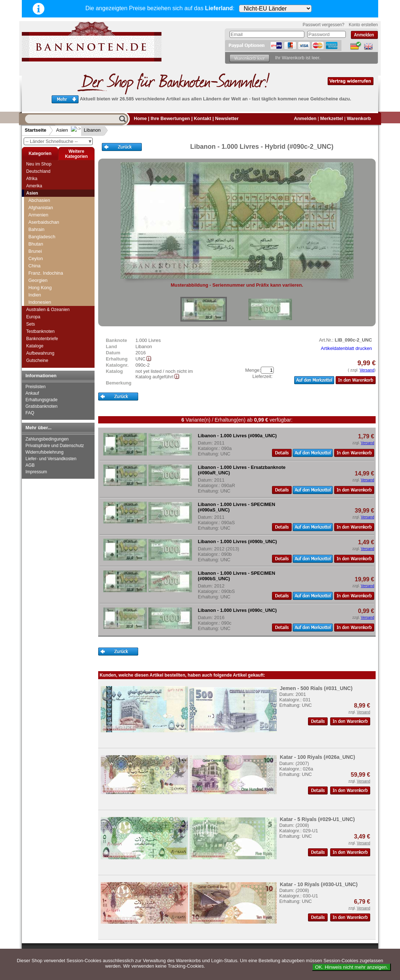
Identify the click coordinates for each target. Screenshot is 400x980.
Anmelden (305, 118)
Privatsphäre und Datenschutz (55, 446)
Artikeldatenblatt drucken (346, 348)
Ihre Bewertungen (170, 118)
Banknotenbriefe (42, 339)
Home (140, 118)
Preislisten (35, 387)
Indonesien (40, 302)
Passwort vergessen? (323, 25)
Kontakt (203, 118)
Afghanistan (41, 208)
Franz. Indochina (46, 273)
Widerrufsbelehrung (45, 452)
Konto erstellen (363, 25)
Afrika (32, 179)
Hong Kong (40, 288)
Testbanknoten (40, 331)
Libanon (87, 130)
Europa (33, 317)
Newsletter (227, 118)
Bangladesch (42, 237)
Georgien (38, 280)
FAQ (30, 413)
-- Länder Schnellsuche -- (59, 141)
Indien (35, 295)
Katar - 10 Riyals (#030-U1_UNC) (319, 884)
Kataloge (35, 346)
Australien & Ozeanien (48, 310)
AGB (30, 465)
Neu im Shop (39, 164)
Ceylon (36, 258)
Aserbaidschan (44, 222)
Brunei (35, 251)
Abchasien (39, 200)
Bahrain (36, 229)
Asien (62, 130)
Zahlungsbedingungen (47, 439)
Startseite (35, 130)
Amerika (34, 186)
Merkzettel (332, 118)
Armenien (38, 215)
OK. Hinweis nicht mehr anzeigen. (351, 967)
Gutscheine (37, 360)
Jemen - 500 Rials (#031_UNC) (316, 688)
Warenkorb (359, 118)
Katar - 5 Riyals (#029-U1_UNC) (317, 819)
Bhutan (36, 244)
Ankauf (32, 393)
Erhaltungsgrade (41, 400)
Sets (31, 324)
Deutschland (38, 171)
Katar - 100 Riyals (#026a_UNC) (317, 757)
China (34, 266)
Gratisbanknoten (41, 406)
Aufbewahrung (40, 353)
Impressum (36, 472)
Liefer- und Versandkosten (51, 459)
